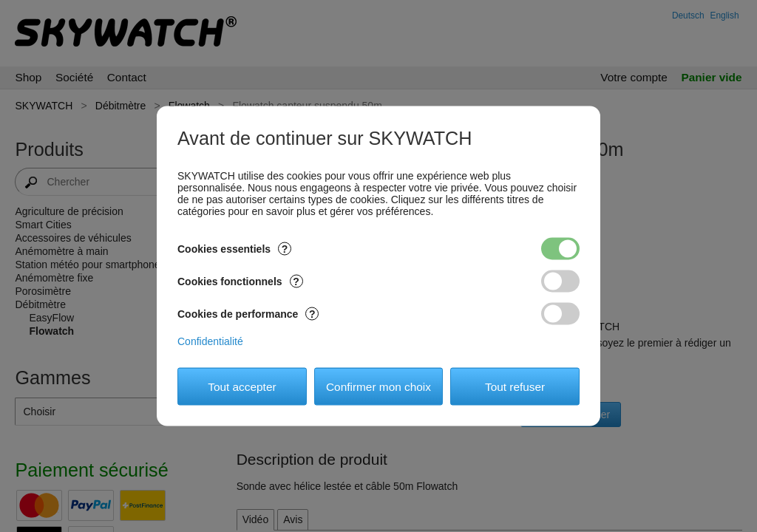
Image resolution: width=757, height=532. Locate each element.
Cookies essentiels (234, 249)
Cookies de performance (248, 314)
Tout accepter (242, 386)
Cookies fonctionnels (240, 282)
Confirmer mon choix (378, 386)
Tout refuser (515, 386)
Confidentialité (210, 341)
